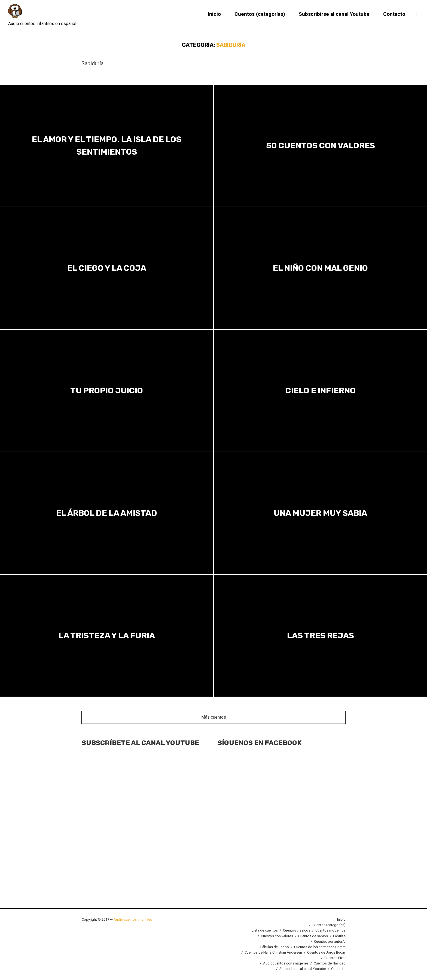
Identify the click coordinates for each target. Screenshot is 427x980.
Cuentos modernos (330, 930)
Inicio (214, 14)
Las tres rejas (321, 636)
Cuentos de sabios (313, 936)
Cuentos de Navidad (330, 963)
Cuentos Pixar (335, 958)
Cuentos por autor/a (330, 941)
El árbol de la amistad (107, 513)
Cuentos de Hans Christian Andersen (273, 952)
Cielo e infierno (321, 391)
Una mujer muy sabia (320, 513)
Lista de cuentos (265, 930)
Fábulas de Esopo (275, 947)
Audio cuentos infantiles (132, 919)
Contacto (394, 14)
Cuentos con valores (277, 936)
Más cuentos (214, 717)
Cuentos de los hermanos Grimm (320, 947)
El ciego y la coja (107, 268)
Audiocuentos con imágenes (286, 963)
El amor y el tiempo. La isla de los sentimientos (107, 146)
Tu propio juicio (107, 391)
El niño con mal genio (320, 268)
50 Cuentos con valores (321, 146)
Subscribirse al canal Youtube (334, 14)
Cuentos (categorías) (260, 14)
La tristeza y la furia (107, 636)
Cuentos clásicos (297, 930)
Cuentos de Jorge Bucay (326, 952)
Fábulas (339, 936)
